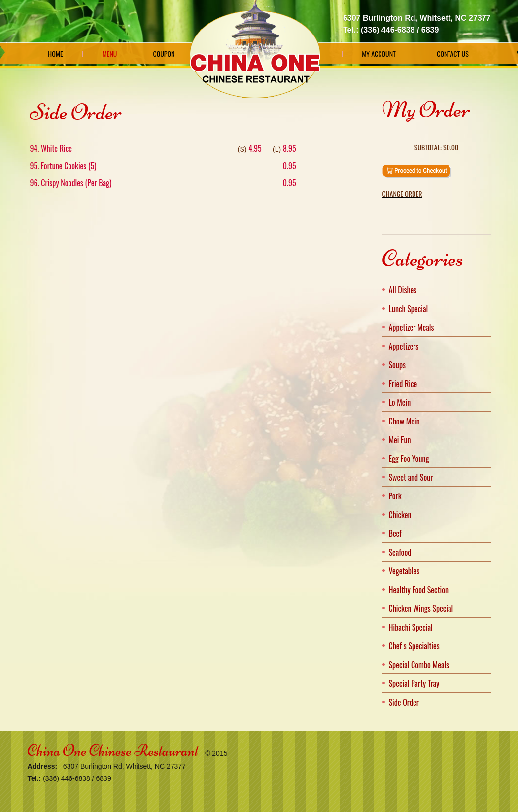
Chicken (400, 515)
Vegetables (404, 571)
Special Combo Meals (419, 665)
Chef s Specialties (414, 646)
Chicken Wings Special (421, 608)
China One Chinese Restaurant (113, 751)
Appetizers (404, 346)
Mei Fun (400, 440)
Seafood (400, 552)
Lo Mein (400, 402)
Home (55, 54)
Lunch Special (409, 309)
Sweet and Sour (411, 477)
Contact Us (453, 54)
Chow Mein (404, 421)
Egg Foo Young (409, 459)
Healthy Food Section (419, 590)
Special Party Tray (414, 683)
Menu (110, 54)
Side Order (404, 702)
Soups (397, 365)
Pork (395, 496)
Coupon (164, 54)
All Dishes (403, 290)
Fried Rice (403, 384)
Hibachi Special (411, 627)
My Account (379, 54)
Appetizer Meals (412, 327)
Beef (395, 533)
